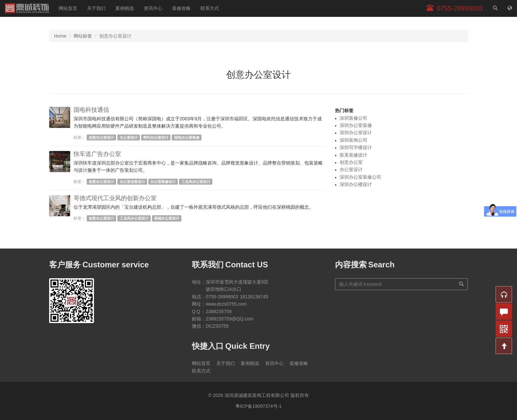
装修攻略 (181, 8)
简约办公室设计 (156, 137)
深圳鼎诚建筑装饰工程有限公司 (27, 8)
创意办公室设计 (101, 137)
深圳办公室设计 (356, 133)
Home (60, 36)
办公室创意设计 (132, 182)
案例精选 (125, 8)
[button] (504, 294)
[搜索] (461, 284)
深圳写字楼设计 (356, 147)
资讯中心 (153, 8)
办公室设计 (129, 137)
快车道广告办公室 (97, 154)
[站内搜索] (495, 8)
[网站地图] (510, 8)
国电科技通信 (91, 110)
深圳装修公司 (353, 118)
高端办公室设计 (167, 218)
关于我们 (96, 8)
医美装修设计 (353, 155)
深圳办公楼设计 (356, 184)
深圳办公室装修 (356, 125)
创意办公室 (351, 162)
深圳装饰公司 (353, 140)
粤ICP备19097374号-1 (258, 406)
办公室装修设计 (163, 182)
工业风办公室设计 (196, 182)
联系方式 (210, 8)
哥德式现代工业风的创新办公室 (115, 198)
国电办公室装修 (187, 137)
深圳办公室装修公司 (360, 177)
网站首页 (68, 8)
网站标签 (83, 36)
